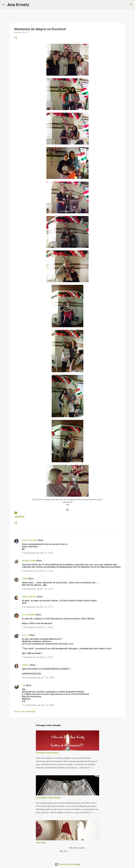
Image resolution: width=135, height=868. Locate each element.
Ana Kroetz (18, 5)
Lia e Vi (25, 635)
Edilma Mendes (29, 597)
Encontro (20, 517)
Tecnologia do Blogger (68, 864)
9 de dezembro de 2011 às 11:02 (37, 571)
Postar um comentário (25, 711)
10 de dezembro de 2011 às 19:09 (38, 678)
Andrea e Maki (29, 561)
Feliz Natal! (41, 843)
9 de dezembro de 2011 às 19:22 (37, 657)
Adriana (26, 665)
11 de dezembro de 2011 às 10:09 (38, 705)
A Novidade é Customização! (48, 798)
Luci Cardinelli (29, 615)
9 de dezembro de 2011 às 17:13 (37, 607)
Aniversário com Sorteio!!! (47, 753)
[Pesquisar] (33, 5)
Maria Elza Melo (30, 540)
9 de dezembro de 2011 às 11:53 (37, 589)
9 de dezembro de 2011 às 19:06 (37, 627)
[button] (16, 38)
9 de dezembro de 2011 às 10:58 (37, 553)
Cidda (25, 579)
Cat (24, 685)
